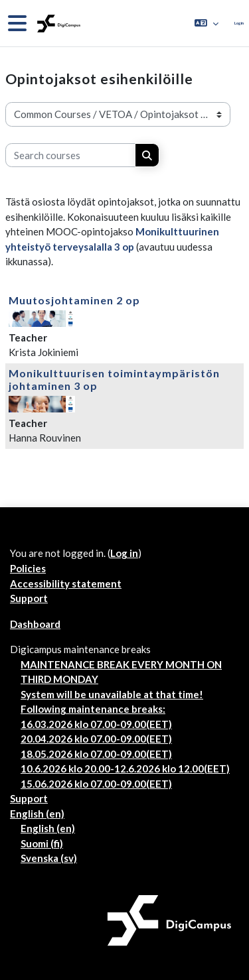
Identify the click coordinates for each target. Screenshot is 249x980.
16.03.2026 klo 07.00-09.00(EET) (96, 724)
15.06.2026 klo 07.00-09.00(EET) (96, 784)
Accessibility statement (66, 583)
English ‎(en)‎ (37, 814)
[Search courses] (70, 155)
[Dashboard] (57, 24)
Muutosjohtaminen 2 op (74, 300)
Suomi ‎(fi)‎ (42, 843)
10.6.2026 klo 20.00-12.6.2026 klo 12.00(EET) (125, 768)
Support (29, 598)
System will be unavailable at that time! (112, 694)
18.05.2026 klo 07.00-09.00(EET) (96, 754)
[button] (207, 23)
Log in (239, 23)
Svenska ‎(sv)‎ (49, 858)
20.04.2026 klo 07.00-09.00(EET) (96, 739)
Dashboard (35, 624)
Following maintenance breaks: (93, 709)
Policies (28, 568)
